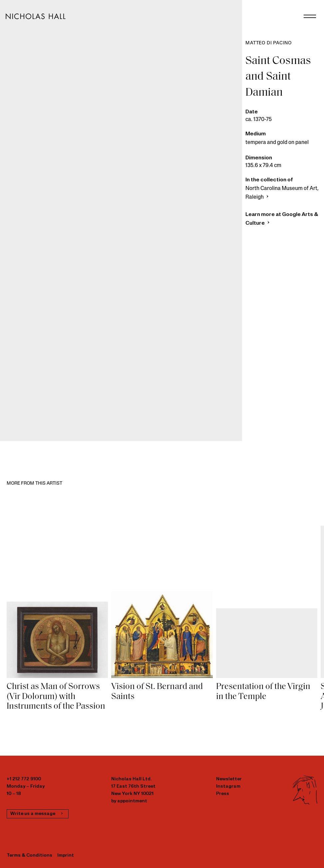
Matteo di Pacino (269, 43)
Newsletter (229, 779)
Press (223, 794)
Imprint (66, 855)
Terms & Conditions (29, 855)
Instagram (228, 786)
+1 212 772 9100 (24, 779)
